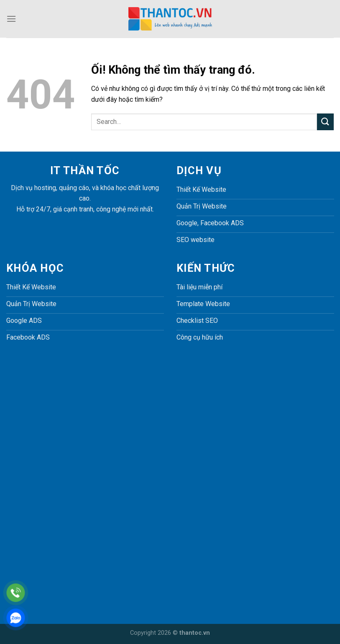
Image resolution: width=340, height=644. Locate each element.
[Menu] (11, 19)
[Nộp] (325, 122)
